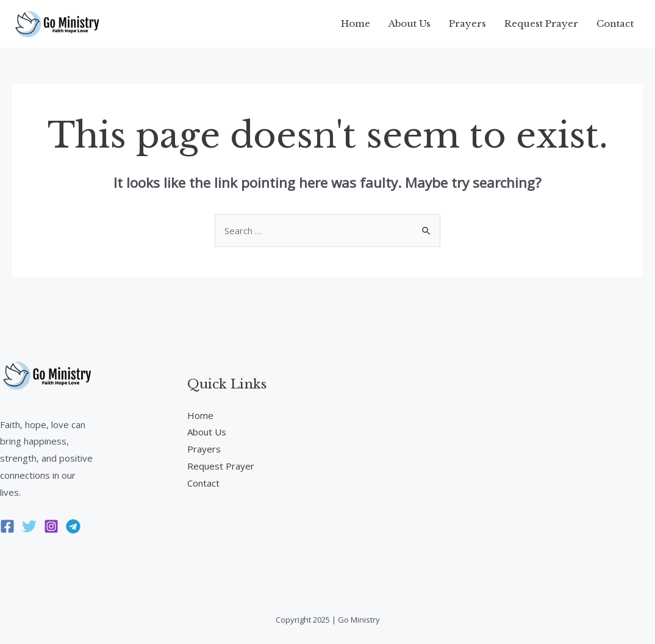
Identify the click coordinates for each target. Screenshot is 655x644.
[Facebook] (7, 526)
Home (356, 23)
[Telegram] (73, 526)
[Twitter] (29, 526)
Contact (615, 23)
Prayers (467, 23)
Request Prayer (541, 23)
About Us (410, 23)
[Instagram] (51, 526)
